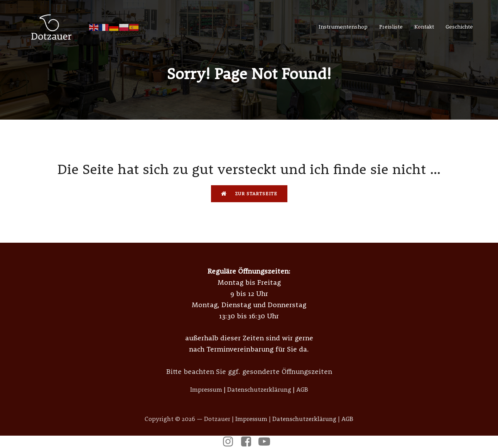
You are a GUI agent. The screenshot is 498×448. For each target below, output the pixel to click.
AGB (302, 389)
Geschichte (459, 27)
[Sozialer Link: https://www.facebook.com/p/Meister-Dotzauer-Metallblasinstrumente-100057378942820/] (249, 442)
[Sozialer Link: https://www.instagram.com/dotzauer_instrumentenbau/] (231, 442)
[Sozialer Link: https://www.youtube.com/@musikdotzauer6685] (267, 442)
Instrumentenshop (343, 27)
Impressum (206, 389)
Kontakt (424, 27)
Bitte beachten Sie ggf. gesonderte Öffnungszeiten (249, 371)
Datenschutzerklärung (259, 389)
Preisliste (391, 27)
